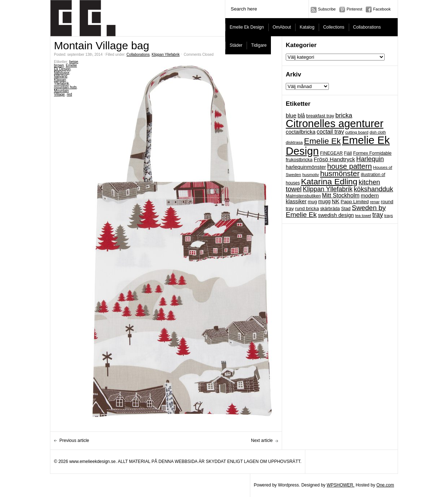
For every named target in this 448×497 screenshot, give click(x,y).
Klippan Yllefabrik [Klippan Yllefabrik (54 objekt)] (328, 189)
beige (74, 62)
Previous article (74, 440)
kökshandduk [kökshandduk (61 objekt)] (374, 189)
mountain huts (65, 87)
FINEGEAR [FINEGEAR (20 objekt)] (332, 153)
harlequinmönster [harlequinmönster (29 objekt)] (306, 167)
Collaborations (367, 27)
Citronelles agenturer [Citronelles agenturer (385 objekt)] (335, 124)
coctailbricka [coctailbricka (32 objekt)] (301, 132)
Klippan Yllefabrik (166, 55)
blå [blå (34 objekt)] (301, 115)
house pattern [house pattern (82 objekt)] (349, 166)
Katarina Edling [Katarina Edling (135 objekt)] (329, 181)
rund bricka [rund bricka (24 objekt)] (307, 208)
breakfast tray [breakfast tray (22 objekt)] (320, 116)
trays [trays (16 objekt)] (389, 216)
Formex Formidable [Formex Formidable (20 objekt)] (372, 153)
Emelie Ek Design (247, 27)
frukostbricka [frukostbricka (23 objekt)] (299, 160)
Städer (236, 45)
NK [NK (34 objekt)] (336, 201)
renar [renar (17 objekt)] (375, 202)
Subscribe (327, 9)
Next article (262, 440)
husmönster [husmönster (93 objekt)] (340, 173)
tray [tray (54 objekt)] (378, 215)
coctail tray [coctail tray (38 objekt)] (330, 132)
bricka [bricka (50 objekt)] (344, 115)
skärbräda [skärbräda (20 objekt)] (330, 209)
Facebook (382, 9)
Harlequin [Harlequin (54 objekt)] (370, 159)
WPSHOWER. (341, 485)
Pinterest (354, 9)
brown (59, 65)
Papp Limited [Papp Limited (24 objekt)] (355, 202)
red (69, 94)
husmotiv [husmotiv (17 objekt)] (311, 175)
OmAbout (282, 27)
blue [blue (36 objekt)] (291, 115)
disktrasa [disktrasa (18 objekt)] (294, 142)
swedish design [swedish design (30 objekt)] (336, 215)
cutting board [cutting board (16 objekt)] (357, 132)
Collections (334, 27)
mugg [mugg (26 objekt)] (324, 202)
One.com (385, 485)
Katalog (307, 27)
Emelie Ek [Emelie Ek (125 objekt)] (322, 141)
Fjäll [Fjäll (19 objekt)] (348, 153)
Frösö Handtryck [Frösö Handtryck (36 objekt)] (334, 159)
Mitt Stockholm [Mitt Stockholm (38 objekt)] (341, 195)
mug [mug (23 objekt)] (312, 202)
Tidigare (259, 45)
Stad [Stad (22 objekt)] (346, 208)
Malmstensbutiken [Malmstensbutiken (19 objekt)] (303, 196)
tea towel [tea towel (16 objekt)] (363, 216)
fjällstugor (62, 73)
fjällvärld (61, 76)
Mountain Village (61, 93)
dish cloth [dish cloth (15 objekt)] (378, 132)
